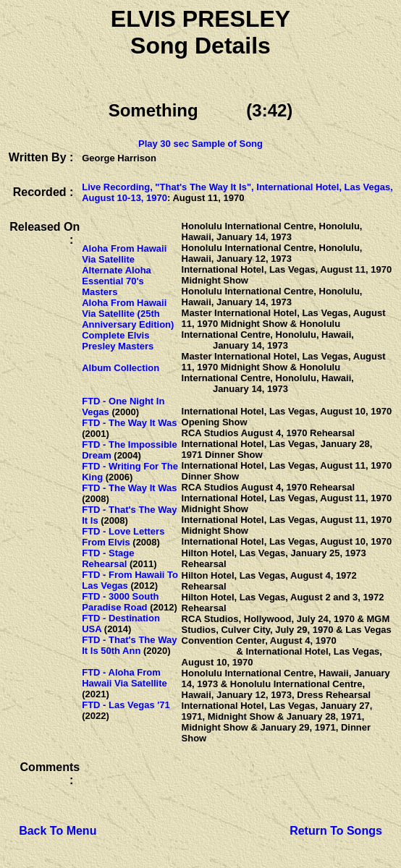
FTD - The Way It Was (129, 423)
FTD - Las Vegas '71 (126, 705)
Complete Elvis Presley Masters (118, 341)
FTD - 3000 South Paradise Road (120, 602)
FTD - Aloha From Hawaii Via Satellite (124, 678)
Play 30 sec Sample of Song (200, 144)
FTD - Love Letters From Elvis (123, 537)
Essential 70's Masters (113, 286)
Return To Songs (336, 831)
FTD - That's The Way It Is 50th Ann (129, 645)
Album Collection (121, 368)
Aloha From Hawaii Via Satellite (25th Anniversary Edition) (128, 314)
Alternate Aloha (117, 270)
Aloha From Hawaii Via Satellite (124, 254)
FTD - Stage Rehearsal (108, 558)
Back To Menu (58, 831)
